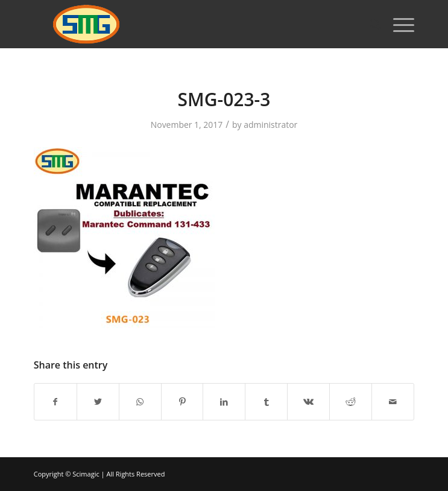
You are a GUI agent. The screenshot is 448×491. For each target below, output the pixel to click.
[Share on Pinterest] (182, 402)
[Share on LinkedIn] (224, 402)
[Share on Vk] (308, 402)
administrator (270, 125)
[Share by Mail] (393, 402)
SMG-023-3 (224, 99)
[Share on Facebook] (55, 402)
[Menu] (398, 24)
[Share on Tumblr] (266, 402)
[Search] (369, 24)
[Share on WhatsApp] (140, 402)
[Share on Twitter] (98, 402)
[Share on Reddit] (351, 402)
